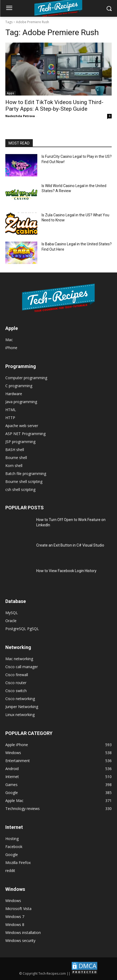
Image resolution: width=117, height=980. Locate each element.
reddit (10, 871)
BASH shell (15, 450)
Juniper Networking (22, 707)
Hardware (14, 394)
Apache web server (22, 426)
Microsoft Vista (18, 909)
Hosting (12, 839)
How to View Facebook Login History (66, 571)
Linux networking (20, 715)
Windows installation (23, 933)
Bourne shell (16, 458)
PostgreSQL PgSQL (22, 629)
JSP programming (20, 442)
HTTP (10, 418)
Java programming (21, 402)
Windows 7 (15, 917)
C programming (19, 386)
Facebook (14, 847)
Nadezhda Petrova (20, 116)
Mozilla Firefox (18, 863)
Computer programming (26, 378)
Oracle (11, 621)
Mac (9, 340)
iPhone (11, 348)
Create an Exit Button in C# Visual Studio (70, 545)
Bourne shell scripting (24, 481)
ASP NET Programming (25, 434)
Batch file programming (26, 474)
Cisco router (16, 683)
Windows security (20, 940)
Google (12, 855)
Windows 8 (15, 925)
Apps (11, 93)
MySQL (12, 613)
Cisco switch (16, 691)
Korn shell (14, 466)
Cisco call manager (22, 667)
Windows (13, 901)
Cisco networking (20, 699)
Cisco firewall (17, 675)
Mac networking (19, 659)
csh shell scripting (20, 489)
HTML (11, 410)
